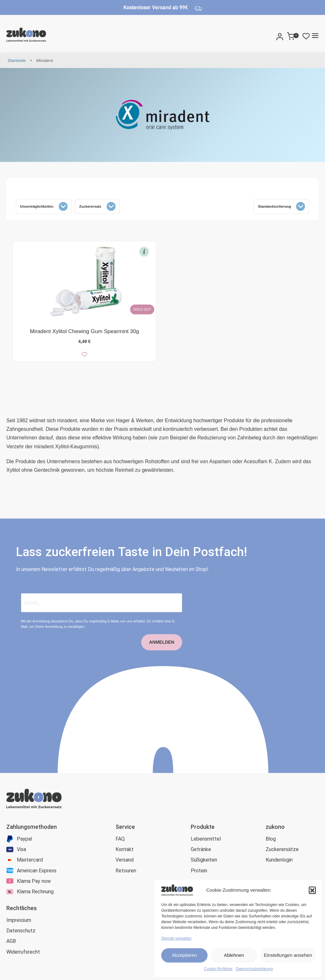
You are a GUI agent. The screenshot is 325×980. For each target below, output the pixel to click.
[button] (312, 890)
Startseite (17, 60)
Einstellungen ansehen (288, 955)
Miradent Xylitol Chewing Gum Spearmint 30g (84, 333)
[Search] (273, 36)
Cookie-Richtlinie (218, 969)
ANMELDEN (162, 652)
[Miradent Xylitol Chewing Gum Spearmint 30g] (84, 283)
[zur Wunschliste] (84, 356)
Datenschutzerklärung (254, 969)
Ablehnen (234, 955)
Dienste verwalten (176, 938)
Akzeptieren (184, 955)
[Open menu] (315, 36)
